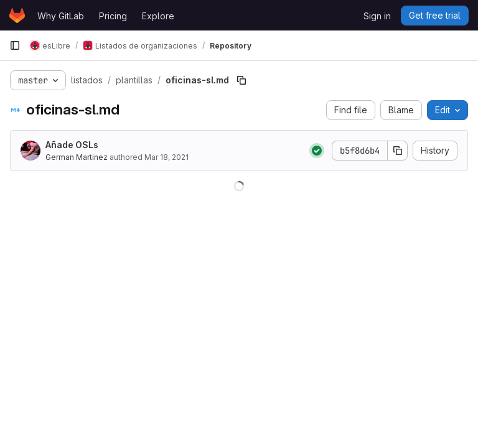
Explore (158, 16)
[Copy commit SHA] (398, 151)
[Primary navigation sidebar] (15, 45)
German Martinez (77, 157)
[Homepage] (17, 16)
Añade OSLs (72, 145)
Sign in (377, 16)
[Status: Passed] (317, 151)
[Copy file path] (241, 80)
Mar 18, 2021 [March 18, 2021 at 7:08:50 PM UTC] (166, 157)
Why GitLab (61, 16)
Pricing (113, 16)
